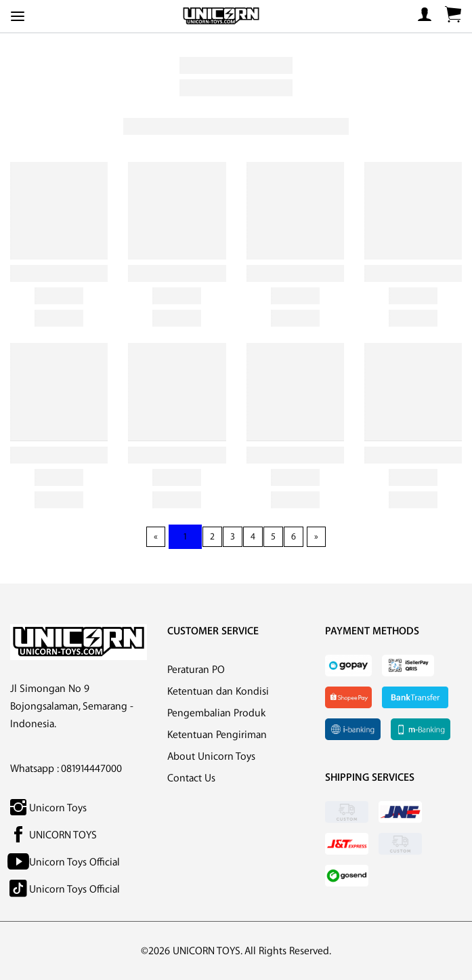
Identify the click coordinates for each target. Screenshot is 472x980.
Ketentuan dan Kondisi (218, 692)
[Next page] (316, 537)
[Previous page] (156, 537)
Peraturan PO (196, 670)
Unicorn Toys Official (65, 862)
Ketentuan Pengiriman (217, 735)
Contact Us (191, 778)
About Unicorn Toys (211, 757)
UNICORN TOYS (53, 835)
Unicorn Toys (48, 808)
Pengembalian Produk (216, 713)
